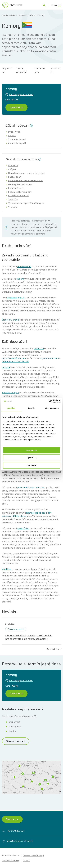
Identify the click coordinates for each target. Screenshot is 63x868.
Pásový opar (14, 177)
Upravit (32, 458)
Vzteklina (13, 207)
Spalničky (13, 199)
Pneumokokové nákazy (20, 192)
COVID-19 (13, 165)
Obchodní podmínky (11, 860)
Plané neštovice (16, 188)
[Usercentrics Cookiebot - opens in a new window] (49, 401)
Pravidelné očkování (18, 196)
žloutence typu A (16, 298)
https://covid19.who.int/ (14, 358)
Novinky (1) (56, 70)
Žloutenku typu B (11, 320)
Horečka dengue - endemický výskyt (26, 173)
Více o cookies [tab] (52, 408)
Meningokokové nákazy (20, 184)
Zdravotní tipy (40, 70)
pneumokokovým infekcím (31, 487)
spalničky (47, 513)
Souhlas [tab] (11, 408)
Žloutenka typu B (17, 143)
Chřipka (12, 169)
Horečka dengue (10, 393)
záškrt (38, 513)
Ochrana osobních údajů (33, 856)
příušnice (7, 516)
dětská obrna (19, 516)
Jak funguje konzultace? (19, 94)
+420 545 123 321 (13, 831)
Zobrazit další (54, 649)
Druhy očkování (21, 70)
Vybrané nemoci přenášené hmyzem (27, 203)
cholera (20, 279)
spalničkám (23, 528)
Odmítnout (31, 465)
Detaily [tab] (31, 408)
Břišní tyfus (14, 132)
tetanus (30, 513)
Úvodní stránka (9, 15)
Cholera (12, 135)
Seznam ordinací (15, 741)
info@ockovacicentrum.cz (17, 841)
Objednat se (7, 70)
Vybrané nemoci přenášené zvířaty (26, 180)
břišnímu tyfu (24, 266)
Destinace (22, 15)
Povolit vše (31, 450)
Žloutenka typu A (17, 139)
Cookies (26, 860)
